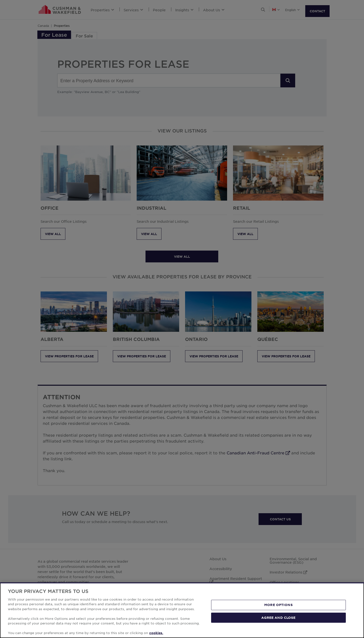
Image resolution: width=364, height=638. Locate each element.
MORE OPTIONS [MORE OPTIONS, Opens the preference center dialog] (278, 605)
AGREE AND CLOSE (278, 617)
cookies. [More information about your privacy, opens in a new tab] (156, 633)
